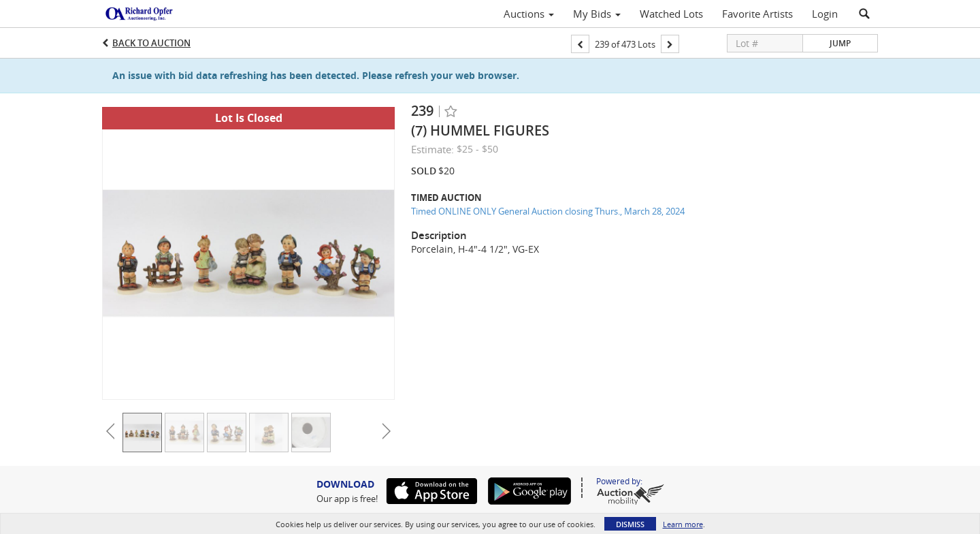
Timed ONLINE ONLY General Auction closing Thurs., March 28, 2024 (548, 211)
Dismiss (630, 524)
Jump (840, 43)
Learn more (683, 524)
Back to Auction (151, 43)
